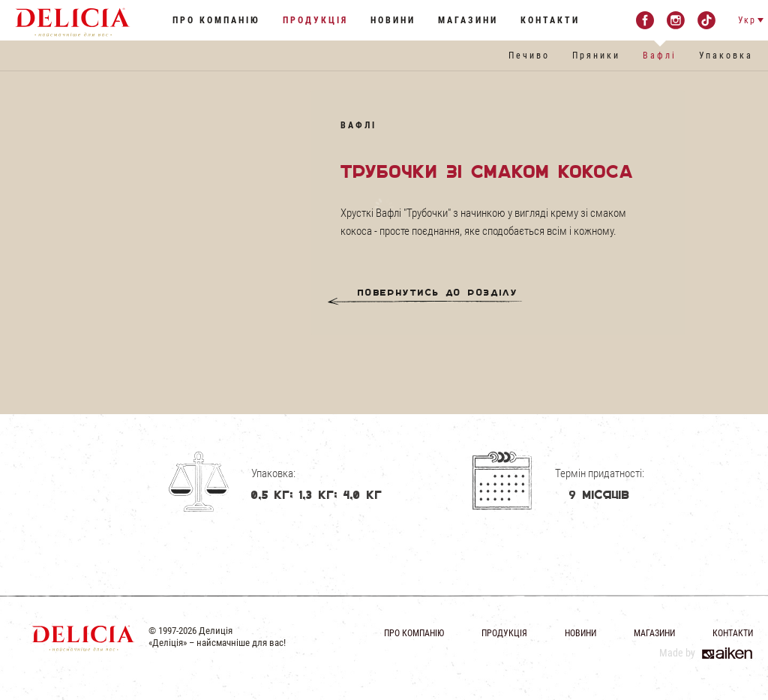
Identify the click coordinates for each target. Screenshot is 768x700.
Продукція (315, 20)
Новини (393, 20)
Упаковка (726, 56)
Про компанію (216, 20)
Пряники (596, 56)
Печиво (529, 56)
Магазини (468, 20)
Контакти (550, 20)
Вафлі (660, 56)
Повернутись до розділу (438, 296)
